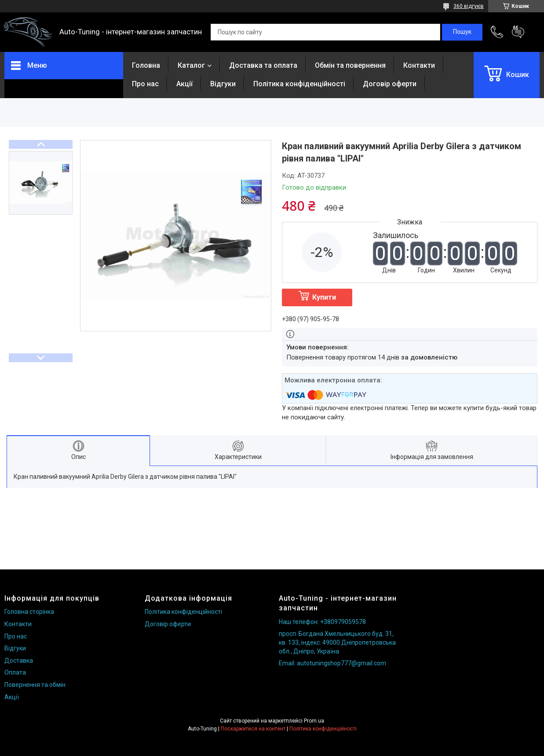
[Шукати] (462, 32)
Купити (324, 297)
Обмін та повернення (350, 65)
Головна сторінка (29, 612)
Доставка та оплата (263, 65)
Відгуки (223, 84)
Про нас (145, 84)
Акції (184, 84)
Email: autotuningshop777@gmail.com (332, 663)
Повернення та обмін (35, 685)
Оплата (15, 672)
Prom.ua (314, 721)
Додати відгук (518, 32)
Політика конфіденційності (299, 84)
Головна (146, 65)
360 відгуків (469, 6)
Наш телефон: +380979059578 (322, 622)
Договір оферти (390, 84)
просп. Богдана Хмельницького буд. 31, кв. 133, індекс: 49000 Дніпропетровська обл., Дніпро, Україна (337, 642)
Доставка (19, 661)
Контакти (419, 65)
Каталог (191, 65)
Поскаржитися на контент (253, 729)
